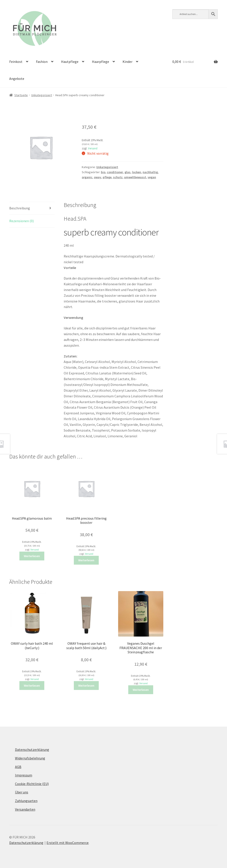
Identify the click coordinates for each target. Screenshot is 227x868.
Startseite (21, 95)
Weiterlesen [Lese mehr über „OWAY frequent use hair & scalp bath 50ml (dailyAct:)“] (86, 686)
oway (98, 177)
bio (103, 172)
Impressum (24, 775)
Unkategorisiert (42, 95)
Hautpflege (70, 62)
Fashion (42, 62)
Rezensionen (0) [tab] (21, 221)
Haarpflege (100, 62)
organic (87, 177)
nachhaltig (150, 172)
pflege (107, 177)
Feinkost (16, 62)
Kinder (127, 62)
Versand (93, 148)
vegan (152, 177)
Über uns (22, 792)
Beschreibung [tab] (20, 208)
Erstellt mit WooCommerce (68, 843)
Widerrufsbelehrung (30, 758)
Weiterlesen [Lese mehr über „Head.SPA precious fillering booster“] (86, 560)
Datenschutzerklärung (32, 750)
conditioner (115, 172)
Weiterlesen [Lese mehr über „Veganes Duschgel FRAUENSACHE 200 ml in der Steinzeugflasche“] (141, 690)
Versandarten (25, 809)
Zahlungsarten (26, 801)
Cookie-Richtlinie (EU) (32, 784)
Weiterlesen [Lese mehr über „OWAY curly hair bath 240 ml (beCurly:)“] (32, 686)
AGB (18, 767)
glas (127, 172)
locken (137, 172)
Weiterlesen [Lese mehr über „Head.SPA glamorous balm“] (32, 556)
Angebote (17, 79)
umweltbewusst (135, 177)
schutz (118, 177)
